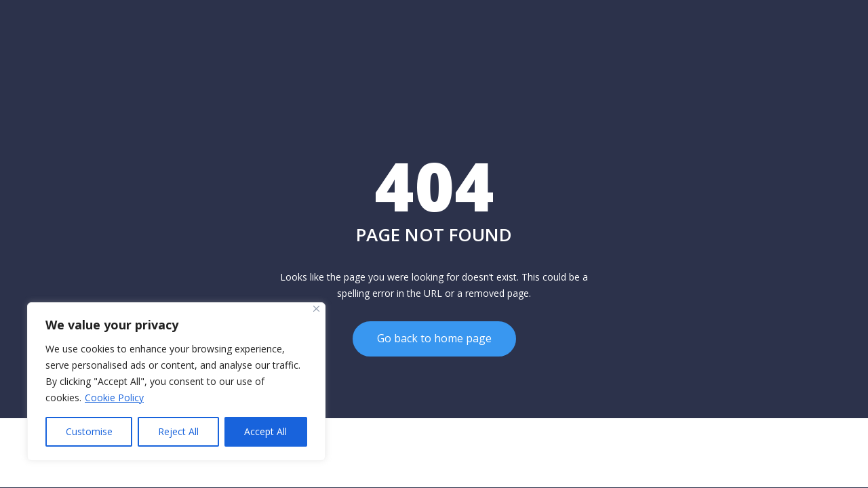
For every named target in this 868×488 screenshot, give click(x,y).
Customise (89, 431)
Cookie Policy (114, 398)
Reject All (178, 431)
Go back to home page (434, 339)
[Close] (316, 309)
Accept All (265, 431)
